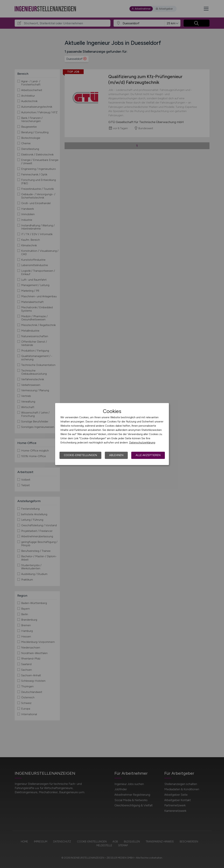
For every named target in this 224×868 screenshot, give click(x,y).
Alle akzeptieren (148, 455)
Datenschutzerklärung (142, 443)
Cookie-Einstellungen (80, 455)
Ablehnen (116, 455)
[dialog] (112, 434)
